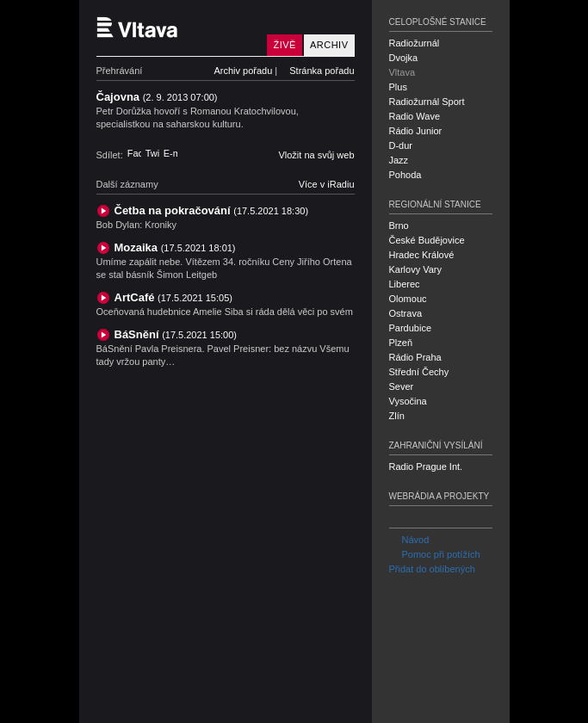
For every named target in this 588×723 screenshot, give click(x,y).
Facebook (134, 153)
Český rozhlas (126, 708)
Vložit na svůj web (316, 155)
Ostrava (406, 313)
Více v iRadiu (327, 184)
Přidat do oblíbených (432, 569)
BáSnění (176, 334)
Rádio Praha (415, 357)
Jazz (399, 160)
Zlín (397, 416)
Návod (409, 540)
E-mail (170, 153)
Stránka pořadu (322, 71)
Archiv (329, 45)
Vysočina (408, 401)
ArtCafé (173, 297)
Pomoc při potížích (435, 554)
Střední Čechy (419, 372)
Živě (284, 45)
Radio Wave (415, 116)
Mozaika (175, 247)
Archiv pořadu (243, 71)
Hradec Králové (422, 255)
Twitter (152, 153)
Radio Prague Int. (426, 467)
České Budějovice (427, 240)
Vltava (402, 72)
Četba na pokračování (212, 210)
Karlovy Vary (416, 269)
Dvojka (404, 58)
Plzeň (401, 343)
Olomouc (408, 299)
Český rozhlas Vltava (178, 28)
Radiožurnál (415, 43)
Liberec (405, 284)
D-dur (401, 145)
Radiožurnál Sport (427, 102)
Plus (398, 87)
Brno (399, 226)
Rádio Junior (416, 131)
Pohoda (405, 175)
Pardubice (411, 328)
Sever (402, 386)
